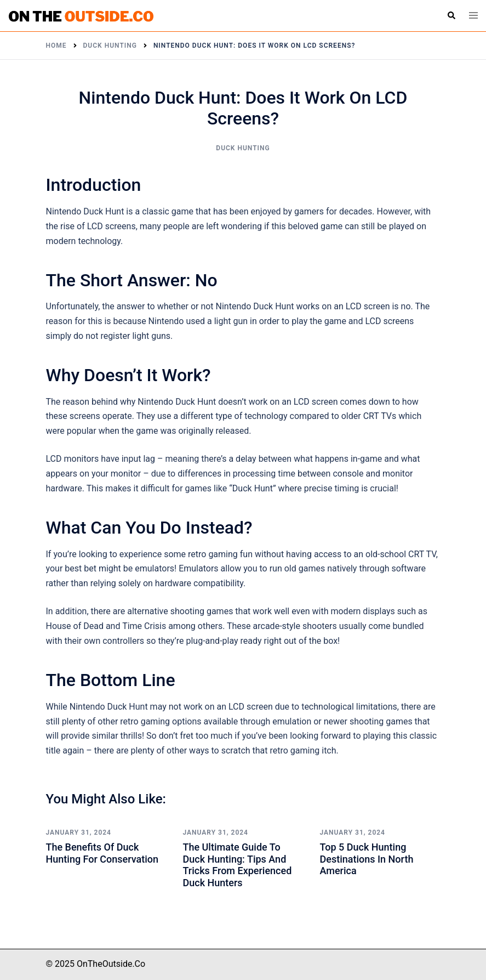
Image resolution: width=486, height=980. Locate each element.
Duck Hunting (243, 148)
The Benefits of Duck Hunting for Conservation (102, 853)
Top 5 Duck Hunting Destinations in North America (367, 859)
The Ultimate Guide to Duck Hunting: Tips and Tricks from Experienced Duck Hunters (238, 865)
